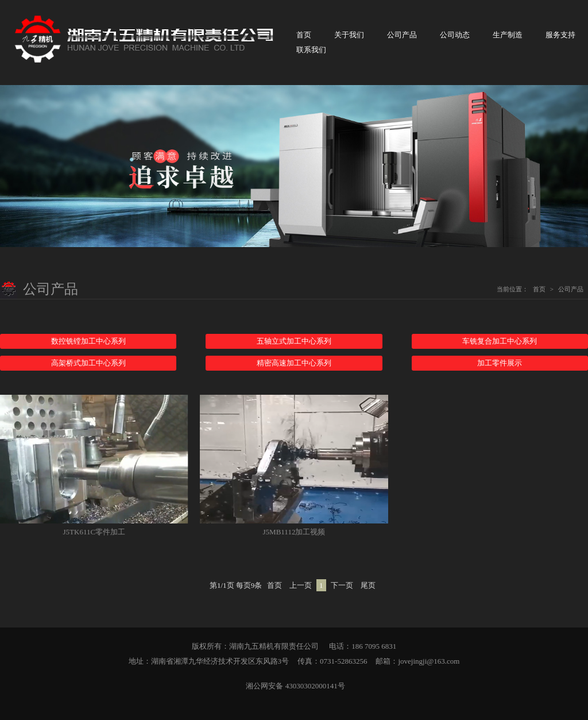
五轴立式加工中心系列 (294, 341)
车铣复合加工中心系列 (500, 341)
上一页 (301, 585)
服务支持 (560, 35)
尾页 (368, 585)
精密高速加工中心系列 (294, 363)
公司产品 (402, 35)
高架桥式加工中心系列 (88, 363)
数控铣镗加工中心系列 (88, 341)
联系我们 (311, 50)
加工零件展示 (500, 363)
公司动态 (455, 35)
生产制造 (508, 35)
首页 (304, 35)
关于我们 (349, 35)
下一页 (342, 585)
